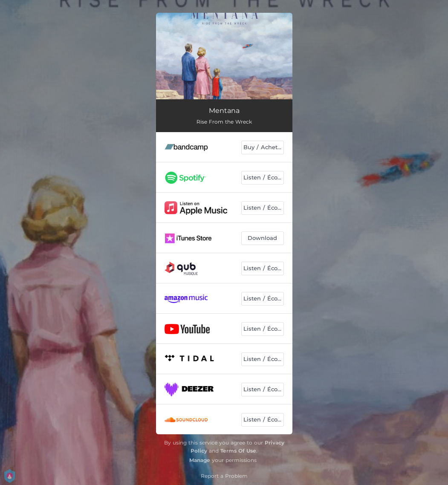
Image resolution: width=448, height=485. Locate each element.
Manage (200, 460)
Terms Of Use (238, 451)
